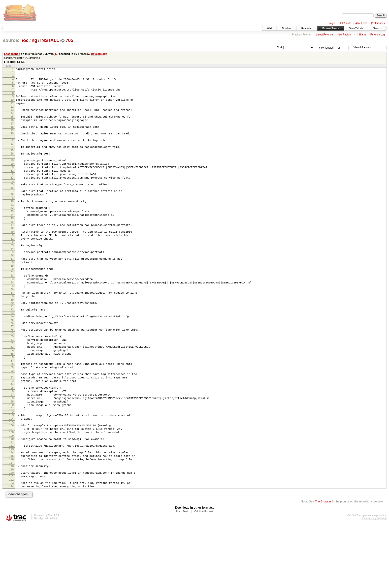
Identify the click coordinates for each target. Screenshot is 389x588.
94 (12, 431)
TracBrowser (323, 565)
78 (12, 367)
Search (377, 28)
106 (11, 479)
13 (12, 117)
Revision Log (378, 35)
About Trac (361, 23)
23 (12, 155)
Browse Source (331, 28)
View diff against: (370, 47)
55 (12, 279)
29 (12, 177)
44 (12, 236)
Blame (363, 35)
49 (12, 255)
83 (12, 387)
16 (12, 128)
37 (12, 209)
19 (12, 140)
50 (12, 260)
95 (12, 434)
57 (12, 286)
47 (12, 248)
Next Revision (345, 35)
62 (12, 305)
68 (12, 330)
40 (12, 220)
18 (12, 136)
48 (12, 252)
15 (12, 124)
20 (12, 143)
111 (11, 499)
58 (12, 290)
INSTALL (50, 40)
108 (11, 487)
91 (12, 419)
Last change (12, 54)
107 (11, 483)
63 (12, 309)
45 (12, 241)
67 (12, 325)
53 (12, 271)
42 (56, 54)
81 (12, 378)
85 (12, 395)
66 (12, 322)
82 (12, 383)
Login (332, 23)
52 (12, 268)
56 (12, 283)
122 (11, 541)
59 (12, 295)
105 (11, 476)
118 (11, 526)
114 (11, 510)
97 (12, 443)
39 (12, 217)
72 (12, 344)
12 (12, 113)
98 (12, 447)
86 (12, 400)
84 (12, 391)
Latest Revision (324, 35)
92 (12, 423)
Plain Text (182, 575)
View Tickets (356, 28)
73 (12, 349)
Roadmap (307, 28)
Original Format (204, 575)
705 (69, 40)
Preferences (378, 23)
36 (12, 206)
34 (12, 198)
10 (12, 105)
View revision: (327, 47)
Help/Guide (345, 23)
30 (12, 181)
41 (12, 225)
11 (12, 109)
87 (12, 404)
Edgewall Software (48, 581)
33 (12, 194)
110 (11, 495)
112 (11, 502)
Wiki (269, 28)
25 (12, 162)
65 (12, 318)
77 (12, 364)
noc (24, 40)
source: (11, 40)
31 (12, 186)
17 (12, 132)
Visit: (280, 47)
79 (12, 371)
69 (12, 334)
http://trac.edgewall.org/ (374, 581)
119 (11, 530)
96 (12, 439)
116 (11, 518)
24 (12, 158)
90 (12, 415)
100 (11, 456)
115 (11, 514)
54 (12, 276)
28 (12, 173)
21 (12, 147)
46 (12, 245)
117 (11, 522)
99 (12, 451)
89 (12, 411)
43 (12, 232)
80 (12, 374)
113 (11, 506)
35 (12, 201)
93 (12, 427)
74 (12, 352)
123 (11, 545)
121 (11, 537)
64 (12, 314)
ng (34, 40)
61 (12, 302)
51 (12, 264)
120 (11, 533)
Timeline (286, 28)
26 (12, 165)
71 (12, 341)
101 (11, 460)
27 (12, 170)
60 (12, 298)
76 (12, 359)
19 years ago (99, 54)
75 (12, 356)
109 (11, 492)
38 (12, 213)
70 (12, 337)
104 (11, 471)
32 (12, 190)
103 (11, 467)
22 (12, 151)
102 (11, 464)
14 (12, 121)
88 (12, 407)
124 (11, 549)
